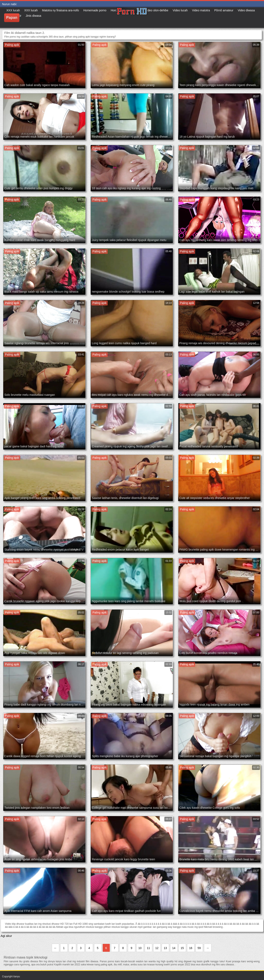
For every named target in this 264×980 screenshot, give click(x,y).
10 (140, 948)
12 (157, 948)
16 (191, 948)
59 (199, 948)
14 (174, 948)
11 (148, 948)
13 (165, 948)
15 (182, 948)
